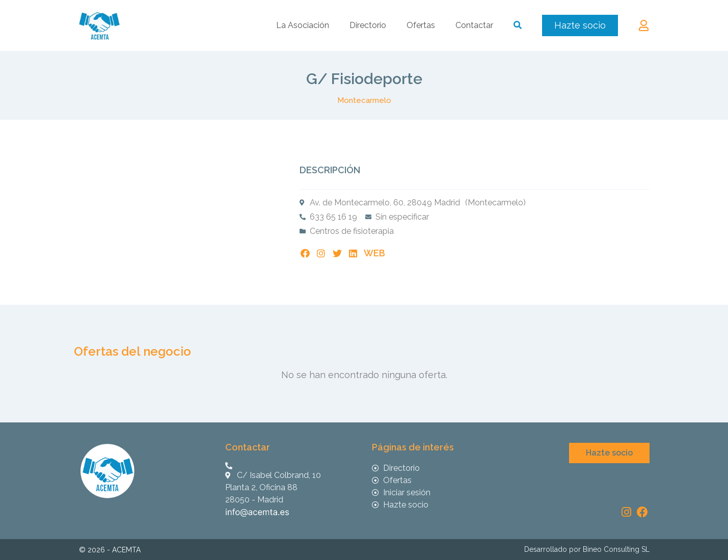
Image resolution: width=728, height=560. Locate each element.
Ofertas (421, 25)
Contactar (474, 25)
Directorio (368, 25)
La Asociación (303, 25)
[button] (580, 25)
